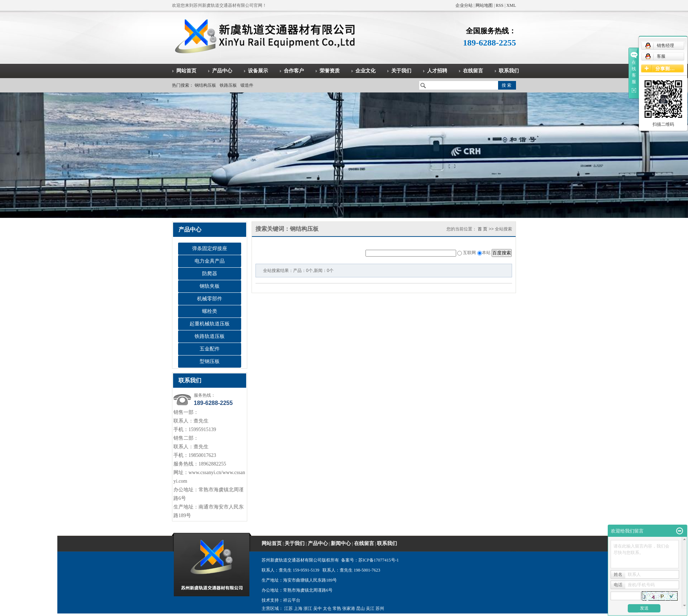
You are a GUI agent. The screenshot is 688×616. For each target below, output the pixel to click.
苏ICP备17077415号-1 (379, 560)
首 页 (482, 229)
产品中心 (222, 71)
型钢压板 (210, 361)
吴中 (317, 608)
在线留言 (473, 71)
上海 (298, 608)
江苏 (288, 608)
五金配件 (210, 349)
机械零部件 (210, 299)
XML (511, 5)
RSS (500, 5)
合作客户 (294, 71)
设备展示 (258, 71)
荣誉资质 (330, 71)
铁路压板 (228, 85)
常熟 (337, 608)
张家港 (349, 608)
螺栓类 (210, 311)
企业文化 (365, 71)
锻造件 (247, 85)
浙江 (308, 608)
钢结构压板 (205, 85)
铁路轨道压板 (210, 336)
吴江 (370, 608)
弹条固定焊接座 (210, 249)
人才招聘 (437, 71)
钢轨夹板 (210, 286)
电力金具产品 (210, 261)
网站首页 (186, 71)
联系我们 (509, 71)
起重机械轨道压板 (210, 324)
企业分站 (464, 5)
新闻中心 (341, 543)
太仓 (327, 608)
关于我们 (401, 71)
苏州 (380, 608)
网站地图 (484, 5)
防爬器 (210, 274)
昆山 (360, 608)
